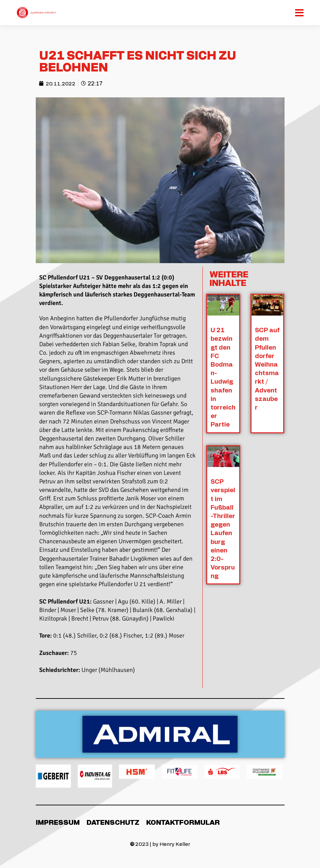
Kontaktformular (183, 822)
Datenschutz (113, 822)
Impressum (58, 822)
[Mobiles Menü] (300, 13)
